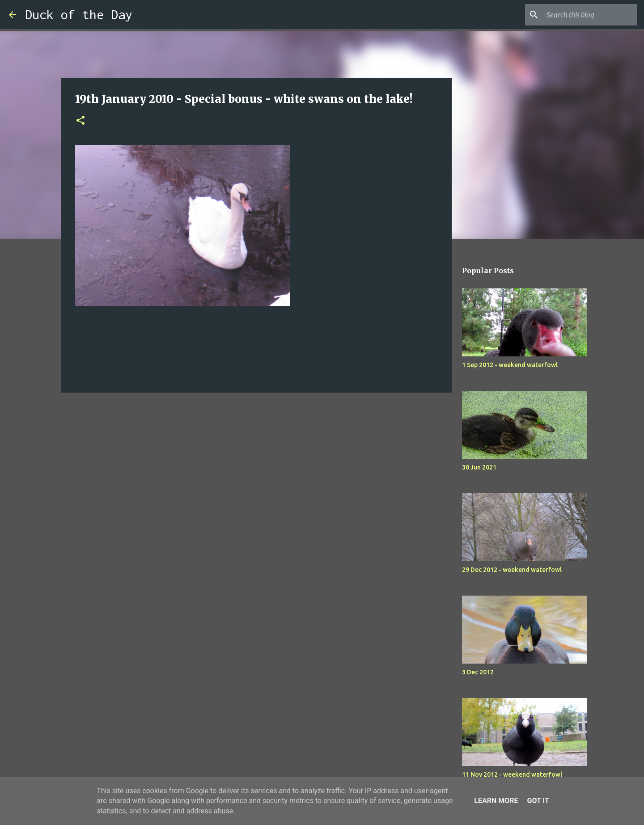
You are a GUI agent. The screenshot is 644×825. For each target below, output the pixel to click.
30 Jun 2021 (479, 467)
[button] (80, 121)
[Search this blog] (590, 15)
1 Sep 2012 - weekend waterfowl (510, 365)
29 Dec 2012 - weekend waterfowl (512, 570)
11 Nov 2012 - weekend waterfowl (512, 774)
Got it (538, 801)
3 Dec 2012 (478, 672)
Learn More (496, 801)
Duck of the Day (79, 15)
